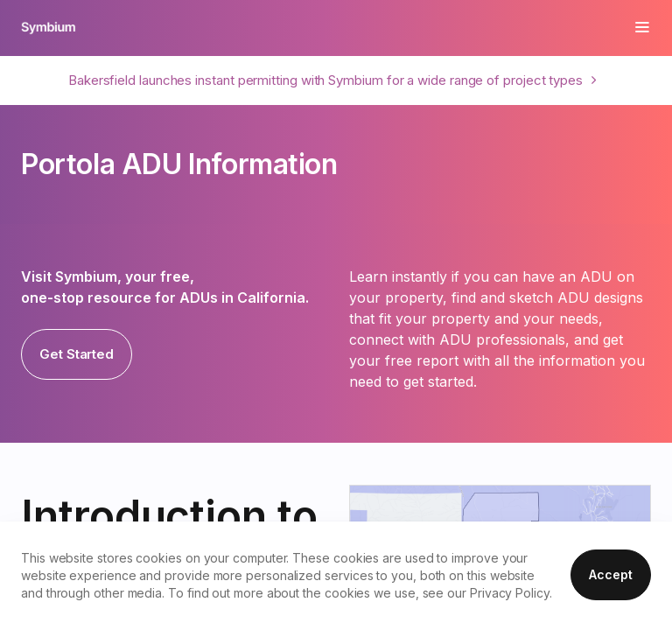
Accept (611, 574)
